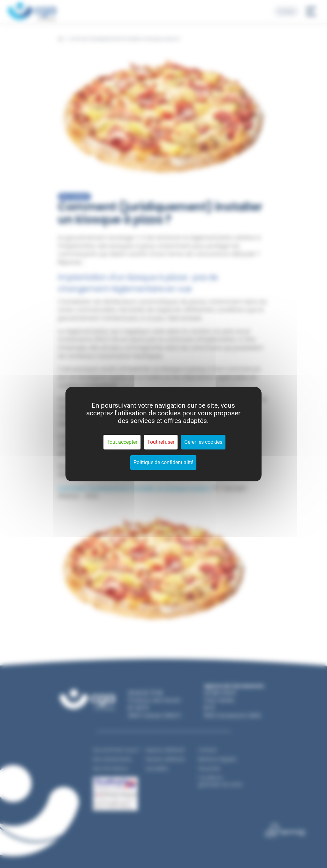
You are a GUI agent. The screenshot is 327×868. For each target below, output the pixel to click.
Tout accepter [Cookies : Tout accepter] (122, 442)
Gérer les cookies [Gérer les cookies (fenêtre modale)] (203, 442)
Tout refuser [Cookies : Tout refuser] (161, 442)
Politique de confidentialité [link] (163, 462)
